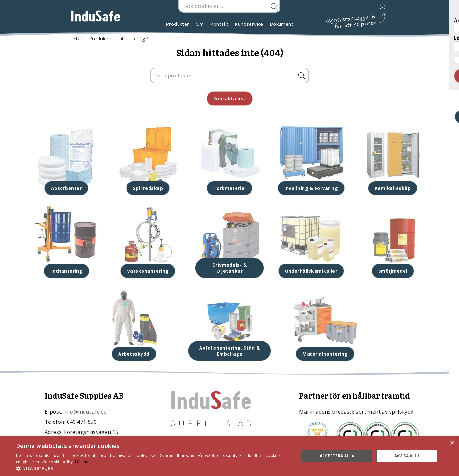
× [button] (452, 443)
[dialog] (229, 456)
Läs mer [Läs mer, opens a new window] (82, 462)
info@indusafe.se (85, 412)
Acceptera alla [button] (337, 456)
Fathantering (131, 39)
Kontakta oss (230, 99)
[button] (154, 468)
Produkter (178, 24)
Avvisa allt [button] (407, 456)
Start (79, 39)
